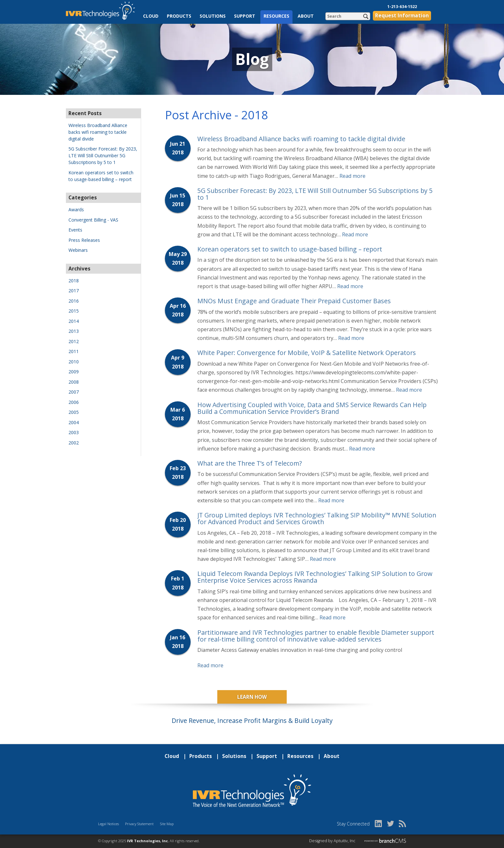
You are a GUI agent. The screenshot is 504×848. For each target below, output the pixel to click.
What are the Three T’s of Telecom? (250, 463)
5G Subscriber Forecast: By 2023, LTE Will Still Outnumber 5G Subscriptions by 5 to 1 (315, 194)
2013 (74, 331)
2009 (74, 372)
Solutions (213, 16)
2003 (74, 432)
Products (179, 16)
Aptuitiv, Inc (345, 841)
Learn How (252, 697)
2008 (74, 382)
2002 (74, 443)
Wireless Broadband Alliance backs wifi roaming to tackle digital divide (301, 139)
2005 (74, 412)
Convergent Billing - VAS (93, 220)
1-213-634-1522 (402, 7)
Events (75, 230)
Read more (352, 176)
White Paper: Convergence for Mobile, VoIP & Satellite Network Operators (307, 353)
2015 (74, 311)
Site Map (167, 824)
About (306, 16)
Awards (76, 210)
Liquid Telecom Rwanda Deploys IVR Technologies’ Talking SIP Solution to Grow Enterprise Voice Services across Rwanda (315, 577)
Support (245, 16)
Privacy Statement (139, 824)
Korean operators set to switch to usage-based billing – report (290, 249)
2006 (74, 402)
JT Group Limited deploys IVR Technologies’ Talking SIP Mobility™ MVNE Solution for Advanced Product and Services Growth (317, 518)
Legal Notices (108, 824)
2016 (74, 301)
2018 (74, 281)
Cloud (151, 16)
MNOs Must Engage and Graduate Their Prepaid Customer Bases (294, 301)
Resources (276, 16)
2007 (74, 392)
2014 (74, 321)
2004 (74, 422)
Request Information (402, 16)
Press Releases (84, 240)
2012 (74, 341)
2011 (74, 351)
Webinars (78, 250)
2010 (74, 362)
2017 (74, 291)
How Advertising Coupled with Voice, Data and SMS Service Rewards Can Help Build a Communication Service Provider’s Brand (312, 408)
